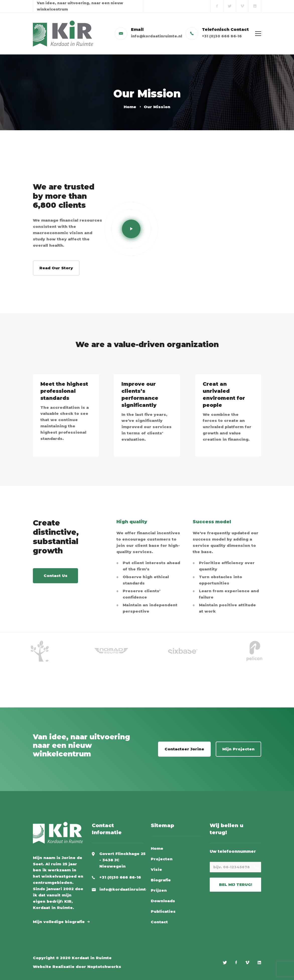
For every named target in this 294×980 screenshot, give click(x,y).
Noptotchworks (104, 967)
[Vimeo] (247, 962)
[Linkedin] (259, 962)
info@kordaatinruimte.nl (127, 889)
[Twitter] (225, 962)
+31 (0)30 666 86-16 (120, 877)
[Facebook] (236, 962)
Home (130, 107)
